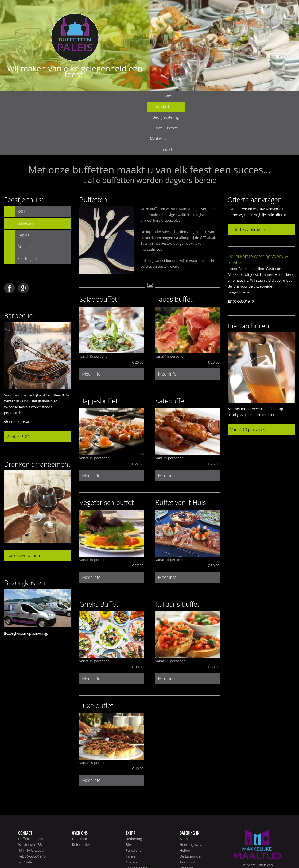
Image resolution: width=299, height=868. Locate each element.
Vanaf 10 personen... (250, 376)
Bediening (134, 785)
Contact (242, 96)
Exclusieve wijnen (23, 502)
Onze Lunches (167, 96)
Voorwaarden (282, 852)
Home (54, 96)
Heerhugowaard (193, 791)
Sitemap (248, 852)
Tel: (22, 803)
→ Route (25, 809)
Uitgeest (186, 815)
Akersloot (187, 809)
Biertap (132, 791)
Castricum (188, 820)
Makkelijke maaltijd (204, 96)
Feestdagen (27, 205)
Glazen (131, 809)
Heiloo (185, 797)
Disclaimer (263, 852)
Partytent (133, 797)
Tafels (131, 803)
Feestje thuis (91, 96)
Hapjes (23, 181)
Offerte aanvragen (248, 176)
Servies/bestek (138, 815)
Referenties (81, 791)
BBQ (21, 158)
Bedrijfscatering (129, 96)
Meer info (91, 320)
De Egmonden (191, 803)
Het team (79, 785)
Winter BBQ (18, 383)
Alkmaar (186, 785)
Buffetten (25, 170)
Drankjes (25, 193)
